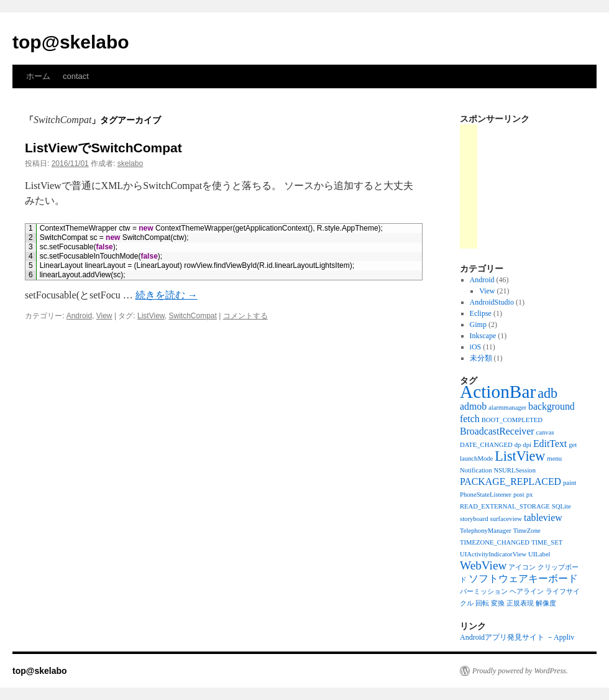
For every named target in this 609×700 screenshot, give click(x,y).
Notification (476, 470)
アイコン (522, 567)
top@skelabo (71, 42)
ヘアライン (527, 592)
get (573, 445)
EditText (550, 444)
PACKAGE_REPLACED (511, 481)
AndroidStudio (492, 302)
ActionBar (498, 392)
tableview (543, 518)
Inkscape (483, 336)
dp (518, 445)
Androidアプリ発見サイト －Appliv (517, 637)
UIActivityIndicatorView (493, 554)
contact (76, 76)
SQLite (561, 506)
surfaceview (506, 519)
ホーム (38, 76)
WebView (483, 565)
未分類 (481, 358)
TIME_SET (547, 542)
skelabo (130, 163)
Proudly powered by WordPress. (520, 671)
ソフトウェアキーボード (523, 578)
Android (79, 316)
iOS (476, 347)
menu (554, 458)
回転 (482, 603)
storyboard (474, 519)
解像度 (546, 603)
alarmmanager (507, 408)
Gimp (478, 325)
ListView (151, 316)
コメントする (245, 316)
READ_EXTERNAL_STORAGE (505, 506)
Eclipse (481, 313)
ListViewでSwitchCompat (103, 148)
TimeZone (527, 531)
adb (547, 393)
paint (570, 483)
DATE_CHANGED (486, 445)
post (519, 495)
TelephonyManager (486, 531)
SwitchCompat (193, 316)
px (530, 495)
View (104, 316)
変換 (498, 603)
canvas (545, 432)
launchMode (476, 458)
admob (473, 406)
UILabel (539, 554)
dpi (527, 445)
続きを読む (167, 295)
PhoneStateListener (486, 495)
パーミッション (484, 592)
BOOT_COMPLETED (512, 420)
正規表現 (520, 603)
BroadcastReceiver (497, 431)
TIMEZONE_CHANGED (495, 542)
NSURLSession (515, 470)
